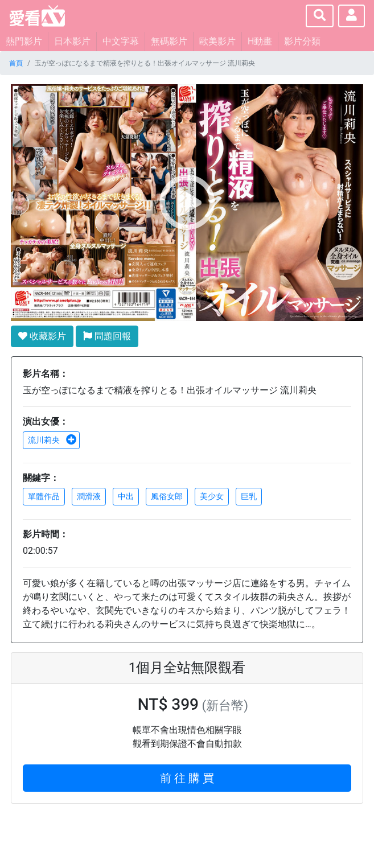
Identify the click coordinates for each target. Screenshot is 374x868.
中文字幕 (121, 41)
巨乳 (249, 496)
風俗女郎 (167, 496)
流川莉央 (52, 440)
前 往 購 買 (187, 778)
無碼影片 (169, 41)
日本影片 (72, 41)
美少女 (212, 496)
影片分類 (302, 41)
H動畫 (260, 41)
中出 (126, 496)
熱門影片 (24, 41)
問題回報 (107, 336)
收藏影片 (42, 336)
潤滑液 (89, 496)
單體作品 (44, 496)
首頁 (16, 63)
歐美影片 (217, 41)
